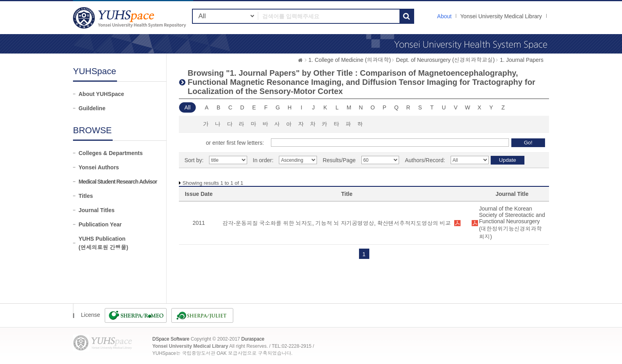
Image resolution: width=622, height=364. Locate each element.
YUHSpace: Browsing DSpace (131, 18)
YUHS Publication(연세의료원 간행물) (103, 243)
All (188, 107)
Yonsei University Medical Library (501, 16)
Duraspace (253, 339)
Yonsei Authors (99, 167)
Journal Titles (97, 210)
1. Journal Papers (522, 60)
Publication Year (100, 224)
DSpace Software (171, 339)
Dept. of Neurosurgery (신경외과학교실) (445, 60)
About (444, 16)
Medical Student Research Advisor (118, 182)
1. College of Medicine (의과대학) (350, 60)
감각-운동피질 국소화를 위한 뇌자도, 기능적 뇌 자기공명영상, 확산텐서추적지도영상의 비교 (337, 223)
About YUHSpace (101, 94)
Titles (86, 196)
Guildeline (92, 108)
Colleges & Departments (111, 153)
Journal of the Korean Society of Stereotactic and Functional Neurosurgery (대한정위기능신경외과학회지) (512, 223)
